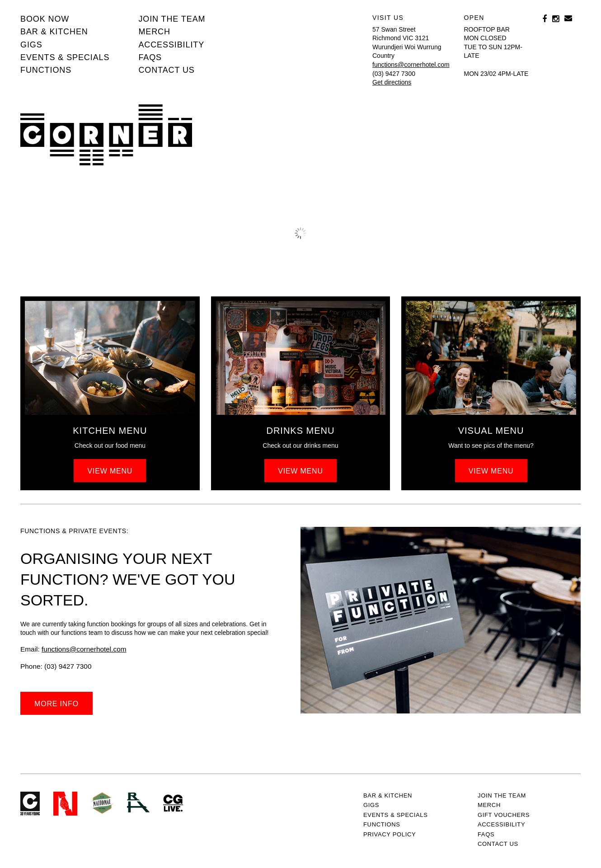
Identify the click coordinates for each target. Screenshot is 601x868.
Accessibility (171, 45)
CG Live (173, 804)
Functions (46, 70)
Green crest (102, 803)
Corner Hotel (106, 133)
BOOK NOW (45, 19)
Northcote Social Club (65, 804)
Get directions (392, 82)
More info (56, 704)
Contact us (166, 70)
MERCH (154, 32)
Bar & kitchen (54, 32)
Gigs (31, 45)
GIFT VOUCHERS (504, 815)
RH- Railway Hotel (138, 802)
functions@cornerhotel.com (411, 65)
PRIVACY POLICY (390, 834)
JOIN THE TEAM (172, 19)
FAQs (150, 57)
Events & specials (65, 57)
